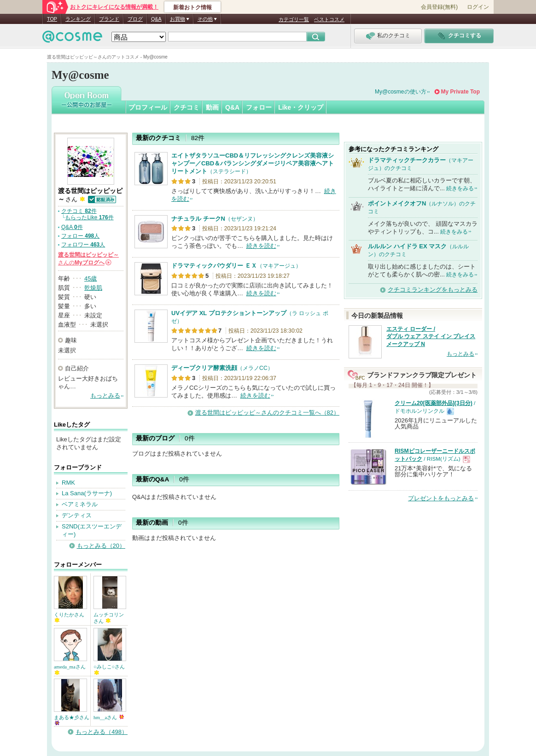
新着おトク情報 (192, 7)
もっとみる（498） (102, 732)
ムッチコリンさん (109, 618)
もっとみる (105, 396)
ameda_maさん (70, 669)
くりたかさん (69, 617)
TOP (52, 19)
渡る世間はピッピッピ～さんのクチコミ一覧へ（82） (267, 413)
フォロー (259, 107)
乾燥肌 (93, 288)
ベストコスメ (329, 19)
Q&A (156, 19)
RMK (68, 483)
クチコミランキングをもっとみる (433, 290)
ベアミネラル (80, 504)
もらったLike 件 (89, 217)
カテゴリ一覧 (294, 19)
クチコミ (186, 107)
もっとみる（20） (101, 546)
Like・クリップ (301, 107)
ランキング (78, 19)
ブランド (109, 19)
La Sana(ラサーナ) (87, 493)
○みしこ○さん (109, 669)
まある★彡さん (72, 720)
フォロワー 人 (83, 245)
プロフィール (148, 107)
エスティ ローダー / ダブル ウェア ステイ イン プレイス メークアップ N (431, 337)
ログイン (478, 7)
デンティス (77, 515)
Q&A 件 (72, 227)
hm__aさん (109, 717)
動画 (212, 107)
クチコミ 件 (79, 211)
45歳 (90, 278)
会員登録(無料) (439, 7)
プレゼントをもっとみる (441, 498)
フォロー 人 (80, 236)
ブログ (135, 19)
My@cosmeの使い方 (401, 92)
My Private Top (460, 92)
